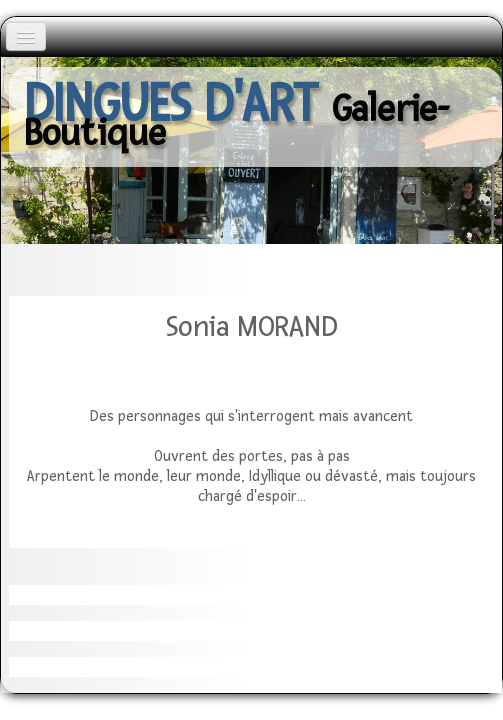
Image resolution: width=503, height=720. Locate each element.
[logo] (255, 117)
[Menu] (26, 36)
